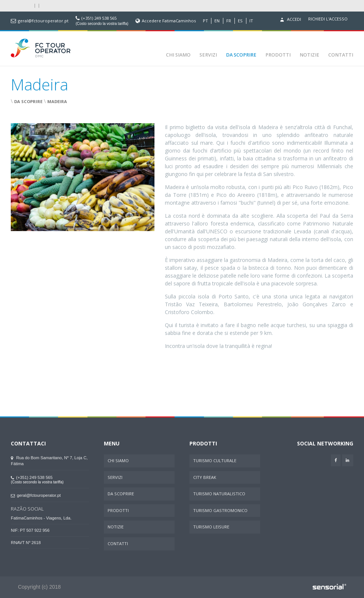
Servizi (208, 55)
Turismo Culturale (215, 461)
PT (205, 21)
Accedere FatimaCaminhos (169, 21)
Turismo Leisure (211, 527)
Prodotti (278, 55)
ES (240, 21)
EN (217, 21)
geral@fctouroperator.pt (43, 21)
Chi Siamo (178, 55)
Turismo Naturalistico (219, 494)
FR (229, 21)
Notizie (309, 55)
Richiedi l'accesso (328, 19)
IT (251, 21)
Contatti (341, 55)
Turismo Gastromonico (220, 510)
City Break (205, 477)
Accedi (290, 20)
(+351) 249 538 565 (99, 18)
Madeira (57, 101)
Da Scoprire (241, 55)
